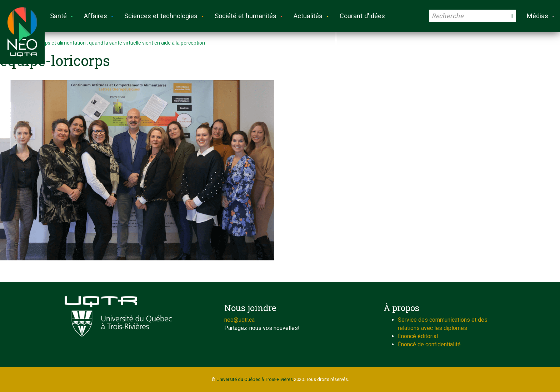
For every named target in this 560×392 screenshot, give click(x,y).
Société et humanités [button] (249, 16)
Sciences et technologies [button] (164, 16)
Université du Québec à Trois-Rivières (255, 379)
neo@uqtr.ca (239, 320)
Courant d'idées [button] (362, 16)
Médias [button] (541, 16)
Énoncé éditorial (418, 336)
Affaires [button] (99, 16)
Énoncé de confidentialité (429, 344)
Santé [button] (62, 16)
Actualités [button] (311, 16)
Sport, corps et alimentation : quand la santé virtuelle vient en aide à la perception (114, 43)
